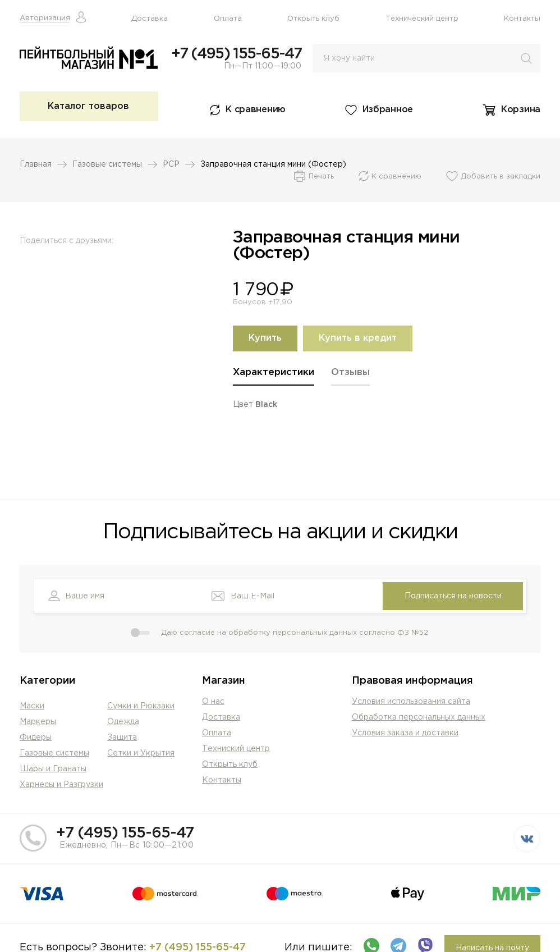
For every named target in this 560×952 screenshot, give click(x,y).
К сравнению (256, 110)
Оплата (228, 19)
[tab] (274, 376)
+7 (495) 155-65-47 (236, 54)
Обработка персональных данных (419, 717)
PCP (171, 164)
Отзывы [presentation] (350, 372)
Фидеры (36, 738)
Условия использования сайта (411, 702)
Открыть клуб (313, 19)
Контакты (522, 19)
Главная (36, 164)
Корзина (521, 110)
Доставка (150, 19)
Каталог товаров (88, 106)
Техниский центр (236, 749)
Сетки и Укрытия (141, 753)
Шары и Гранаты (53, 769)
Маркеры (38, 722)
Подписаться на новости (453, 596)
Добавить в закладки (501, 177)
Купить (265, 338)
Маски (32, 706)
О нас (213, 702)
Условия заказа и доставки (405, 733)
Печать (321, 177)
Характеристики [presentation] (274, 372)
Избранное (388, 110)
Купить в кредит (358, 338)
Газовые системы (107, 164)
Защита (122, 738)
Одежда (123, 722)
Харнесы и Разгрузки (61, 785)
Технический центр (422, 19)
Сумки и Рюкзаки (141, 706)
